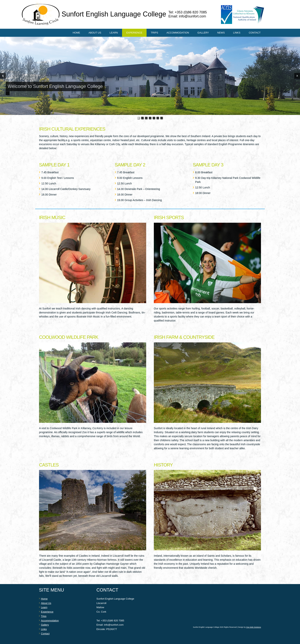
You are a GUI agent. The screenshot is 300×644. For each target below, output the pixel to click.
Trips (154, 33)
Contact (255, 33)
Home (76, 33)
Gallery (203, 33)
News (221, 33)
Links (237, 33)
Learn (114, 33)
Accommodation (178, 33)
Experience (134, 33)
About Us (95, 33)
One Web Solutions (254, 627)
